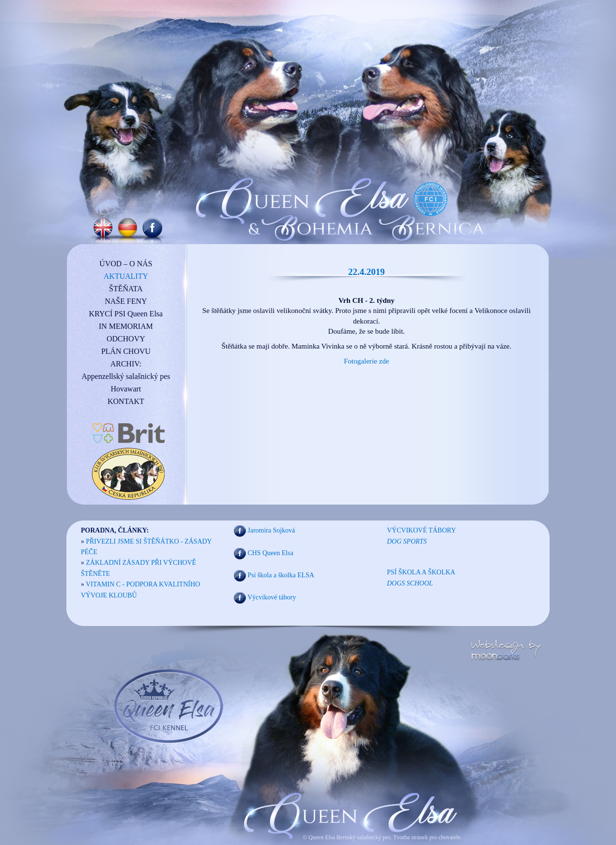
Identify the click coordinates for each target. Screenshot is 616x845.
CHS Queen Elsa (271, 553)
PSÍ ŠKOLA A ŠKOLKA (421, 572)
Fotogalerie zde (366, 361)
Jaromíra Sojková (271, 531)
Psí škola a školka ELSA (281, 575)
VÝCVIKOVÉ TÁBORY (421, 530)
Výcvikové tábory (272, 598)
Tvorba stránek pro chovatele (426, 837)
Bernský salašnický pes (363, 837)
